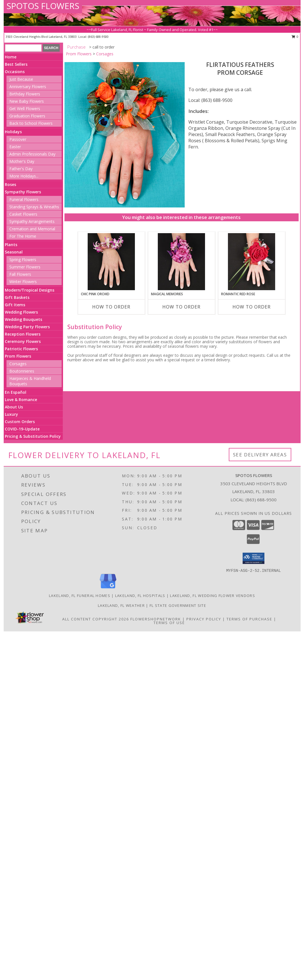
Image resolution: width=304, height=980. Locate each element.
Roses (10, 184)
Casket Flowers (23, 214)
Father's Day (21, 169)
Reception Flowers (23, 334)
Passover (18, 139)
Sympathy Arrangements (32, 221)
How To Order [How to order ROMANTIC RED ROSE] (252, 307)
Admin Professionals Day (32, 154)
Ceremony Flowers (23, 341)
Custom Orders (20, 422)
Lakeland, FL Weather (121, 605)
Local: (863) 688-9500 (210, 100)
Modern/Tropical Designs (30, 290)
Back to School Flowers (31, 123)
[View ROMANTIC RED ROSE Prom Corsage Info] (252, 262)
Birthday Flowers (25, 94)
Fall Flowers (20, 274)
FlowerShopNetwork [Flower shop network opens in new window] (156, 619)
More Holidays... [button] (24, 176)
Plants (11, 245)
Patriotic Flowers (21, 349)
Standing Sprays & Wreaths (34, 207)
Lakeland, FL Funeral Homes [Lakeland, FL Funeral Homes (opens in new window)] (80, 596)
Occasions (15, 72)
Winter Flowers (23, 282)
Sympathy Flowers (23, 192)
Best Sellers (16, 64)
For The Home (23, 236)
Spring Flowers (23, 260)
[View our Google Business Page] (108, 589)
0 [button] (295, 37)
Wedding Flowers (21, 312)
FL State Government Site (178, 605)
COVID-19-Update (22, 429)
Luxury (11, 414)
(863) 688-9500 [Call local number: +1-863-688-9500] (98, 37)
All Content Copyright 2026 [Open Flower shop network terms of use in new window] (96, 619)
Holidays (13, 132)
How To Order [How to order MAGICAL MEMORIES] (181, 307)
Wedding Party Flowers (27, 327)
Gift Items (15, 305)
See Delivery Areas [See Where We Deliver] (260, 455)
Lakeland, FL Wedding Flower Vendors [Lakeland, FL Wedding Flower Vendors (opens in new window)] (213, 596)
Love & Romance (21, 400)
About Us (14, 407)
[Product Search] (23, 48)
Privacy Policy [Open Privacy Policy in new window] (204, 619)
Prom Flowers (18, 356)
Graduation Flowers (27, 116)
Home (11, 57)
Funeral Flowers (24, 199)
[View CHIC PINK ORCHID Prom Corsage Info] (111, 262)
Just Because (21, 79)
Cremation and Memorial (32, 229)
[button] (254, 558)
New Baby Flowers (27, 101)
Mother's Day (22, 161)
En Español (16, 392)
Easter (15, 147)
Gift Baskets (17, 297)
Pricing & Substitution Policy (33, 436)
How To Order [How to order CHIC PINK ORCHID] (111, 307)
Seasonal (14, 252)
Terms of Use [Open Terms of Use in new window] (169, 623)
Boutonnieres (22, 371)
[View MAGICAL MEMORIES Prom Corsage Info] (181, 262)
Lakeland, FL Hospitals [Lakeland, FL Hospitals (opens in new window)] (140, 596)
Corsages (18, 364)
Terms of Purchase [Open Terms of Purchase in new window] (249, 619)
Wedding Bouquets (23, 319)
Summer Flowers (25, 267)
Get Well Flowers (25, 109)
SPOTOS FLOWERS (43, 6)
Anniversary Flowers (28, 87)
